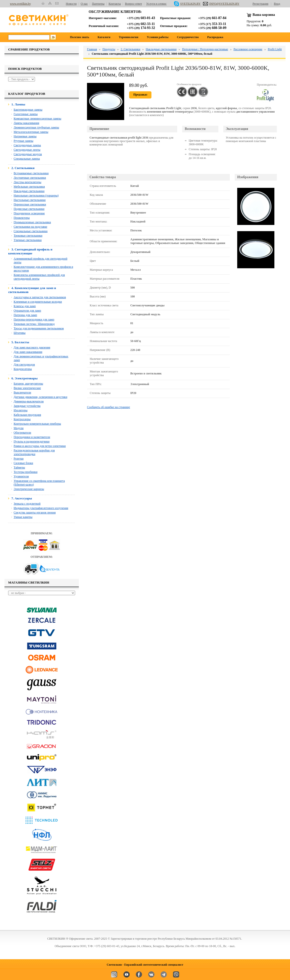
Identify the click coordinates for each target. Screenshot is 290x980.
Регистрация (261, 4)
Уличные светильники (28, 240)
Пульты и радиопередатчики (32, 441)
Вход (277, 4)
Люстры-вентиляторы (28, 182)
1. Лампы (18, 104)
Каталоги (104, 37)
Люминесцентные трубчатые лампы (36, 127)
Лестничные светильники (30, 178)
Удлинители (21, 476)
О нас (84, 4)
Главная (92, 49)
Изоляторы (21, 410)
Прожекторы (22, 218)
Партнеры (98, 4)
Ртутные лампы (23, 141)
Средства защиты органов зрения (35, 513)
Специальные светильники (31, 231)
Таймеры (19, 467)
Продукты (109, 49)
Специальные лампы (27, 159)
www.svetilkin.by (20, 4)
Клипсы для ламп (25, 306)
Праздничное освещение (29, 213)
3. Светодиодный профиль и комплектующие (30, 251)
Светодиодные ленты (27, 150)
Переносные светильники (30, 204)
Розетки (19, 459)
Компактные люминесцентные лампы (37, 119)
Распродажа (215, 37)
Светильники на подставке (30, 227)
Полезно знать (80, 37)
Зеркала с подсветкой (27, 504)
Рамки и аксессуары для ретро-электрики (40, 446)
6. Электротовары (25, 378)
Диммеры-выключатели (29, 401)
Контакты (115, 4)
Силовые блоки (23, 463)
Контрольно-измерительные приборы (37, 424)
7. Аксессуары (22, 498)
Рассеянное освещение (248, 49)
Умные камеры (23, 517)
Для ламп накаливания (28, 352)
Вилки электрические (27, 388)
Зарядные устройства (27, 406)
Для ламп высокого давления (32, 347)
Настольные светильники (30, 200)
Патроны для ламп (25, 315)
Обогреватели (22, 433)
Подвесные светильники (29, 209)
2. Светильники (23, 168)
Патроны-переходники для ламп (34, 319)
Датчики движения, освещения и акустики (40, 397)
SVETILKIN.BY (187, 4)
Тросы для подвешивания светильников (39, 328)
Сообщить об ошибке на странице (109, 407)
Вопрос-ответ (133, 4)
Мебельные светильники (29, 187)
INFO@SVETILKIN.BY (221, 4)
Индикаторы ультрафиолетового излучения (41, 508)
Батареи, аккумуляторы (28, 384)
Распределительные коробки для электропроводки (34, 452)
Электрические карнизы (29, 489)
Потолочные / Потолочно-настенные (205, 49)
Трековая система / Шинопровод (34, 324)
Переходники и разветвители (32, 437)
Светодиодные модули (28, 154)
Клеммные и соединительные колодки (38, 302)
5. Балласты (20, 342)
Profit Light (275, 49)
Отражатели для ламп (27, 311)
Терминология (129, 37)
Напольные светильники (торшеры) (36, 196)
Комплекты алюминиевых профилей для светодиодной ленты (39, 277)
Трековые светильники (28, 236)
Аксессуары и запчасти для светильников (40, 297)
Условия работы (158, 37)
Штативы (20, 333)
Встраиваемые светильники (31, 173)
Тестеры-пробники (26, 472)
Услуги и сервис (156, 4)
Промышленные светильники (32, 222)
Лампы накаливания (26, 123)
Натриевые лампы (25, 136)
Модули (19, 428)
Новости (71, 4)
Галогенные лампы (26, 114)
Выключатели (22, 392)
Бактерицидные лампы (28, 110)
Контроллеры (22, 419)
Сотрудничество (188, 37)
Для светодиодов (24, 365)
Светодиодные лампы (27, 145)
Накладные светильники (29, 191)
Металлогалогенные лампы (31, 132)
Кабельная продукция (27, 415)
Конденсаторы (23, 369)
